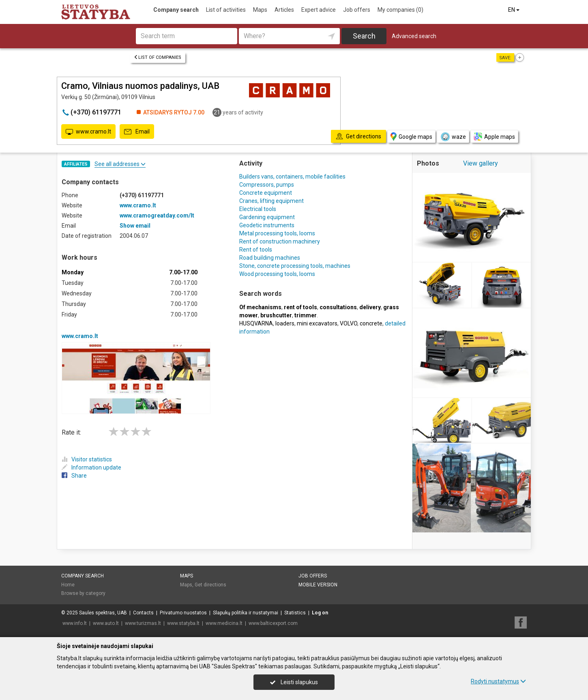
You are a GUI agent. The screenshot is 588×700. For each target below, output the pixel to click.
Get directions (210, 585)
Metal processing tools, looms (277, 233)
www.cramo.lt (88, 132)
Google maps (411, 137)
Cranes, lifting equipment (271, 201)
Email (137, 132)
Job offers (357, 10)
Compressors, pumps (267, 185)
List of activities (226, 10)
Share (74, 476)
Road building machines (270, 258)
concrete (371, 323)
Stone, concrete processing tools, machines (295, 266)
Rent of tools (256, 250)
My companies (400, 10)
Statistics (295, 613)
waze (453, 137)
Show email (135, 226)
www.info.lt (75, 623)
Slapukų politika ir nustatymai (246, 613)
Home (68, 585)
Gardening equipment (267, 217)
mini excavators (317, 323)
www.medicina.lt (224, 623)
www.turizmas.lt (143, 623)
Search (364, 36)
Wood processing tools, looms (277, 274)
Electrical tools (258, 209)
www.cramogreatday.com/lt (157, 215)
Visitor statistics (87, 459)
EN (514, 10)
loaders (285, 323)
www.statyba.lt (183, 623)
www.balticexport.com (273, 623)
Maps (260, 10)
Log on (320, 613)
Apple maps (494, 137)
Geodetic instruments (267, 225)
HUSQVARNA (256, 323)
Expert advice (319, 10)
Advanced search (414, 36)
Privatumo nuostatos (183, 613)
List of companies (158, 57)
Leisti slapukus (294, 682)
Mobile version (318, 585)
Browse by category (83, 593)
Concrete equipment (266, 193)
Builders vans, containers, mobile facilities (293, 177)
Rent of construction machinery (280, 241)
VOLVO (349, 323)
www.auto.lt (106, 623)
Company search (176, 10)
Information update (91, 467)
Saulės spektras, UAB (103, 613)
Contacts (143, 613)
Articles (284, 10)
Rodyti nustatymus (498, 681)
